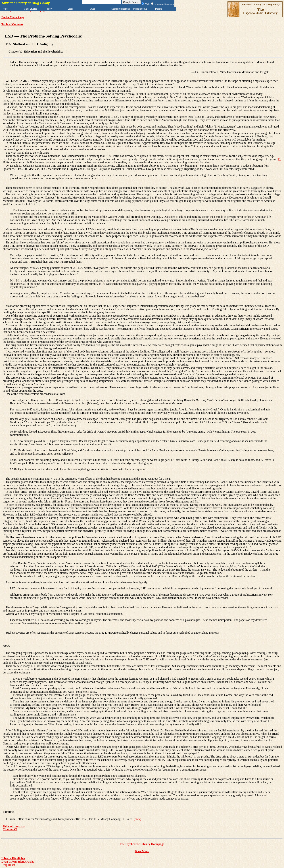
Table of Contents (12, 24)
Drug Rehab (9, 865)
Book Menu (142, 851)
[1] (280, 159)
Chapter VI (10, 829)
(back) (137, 819)
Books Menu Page (13, 17)
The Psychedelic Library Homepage (142, 844)
